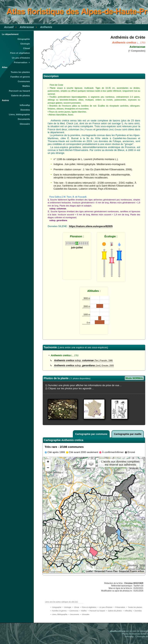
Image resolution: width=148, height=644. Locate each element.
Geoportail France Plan (106, 571)
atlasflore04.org (118, 631)
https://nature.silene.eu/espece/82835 (91, 226)
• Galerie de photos (114, 611)
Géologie (25, 44)
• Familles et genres (59, 611)
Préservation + (22, 62)
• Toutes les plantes (134, 607)
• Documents (74, 614)
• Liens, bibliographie (59, 614)
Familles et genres (20, 77)
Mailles (26, 86)
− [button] (48, 468)
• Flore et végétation (88, 607)
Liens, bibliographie (19, 114)
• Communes (73, 611)
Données (25, 110)
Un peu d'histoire (21, 58)
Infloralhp (25, 105)
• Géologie (67, 607)
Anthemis (46, 27)
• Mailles (83, 611)
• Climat (76, 607)
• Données (137, 611)
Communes (24, 81)
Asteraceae (27, 27)
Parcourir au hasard (19, 91)
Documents (24, 119)
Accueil (9, 27)
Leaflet (89, 571)
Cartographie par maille (128, 434)
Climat (26, 48)
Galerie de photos (21, 95)
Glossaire (25, 124)
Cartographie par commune (91, 434)
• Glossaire (85, 614)
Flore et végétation (20, 53)
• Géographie (56, 607)
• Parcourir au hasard (96, 611)
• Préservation (119, 607)
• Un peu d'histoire (105, 607)
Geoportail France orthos (132, 571)
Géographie (24, 39)
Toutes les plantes (20, 72)
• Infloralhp (127, 611)
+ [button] (48, 462)
